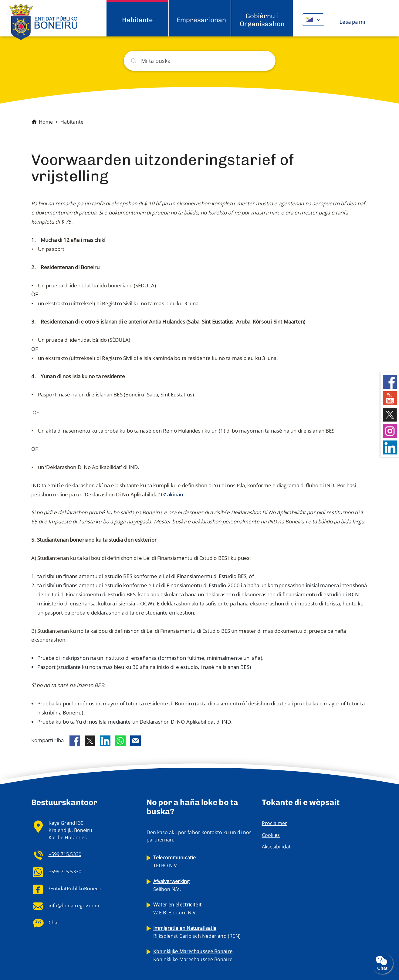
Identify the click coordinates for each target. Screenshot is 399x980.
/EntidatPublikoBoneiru (76, 889)
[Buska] (200, 61)
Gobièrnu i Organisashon (262, 20)
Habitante (138, 20)
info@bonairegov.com (74, 906)
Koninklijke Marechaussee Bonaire (193, 955)
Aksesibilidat (276, 847)
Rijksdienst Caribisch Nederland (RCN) (197, 932)
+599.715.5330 (65, 854)
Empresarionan (201, 20)
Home (46, 122)
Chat (54, 923)
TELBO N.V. (175, 862)
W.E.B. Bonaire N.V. (177, 909)
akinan (175, 494)
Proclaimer (275, 823)
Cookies (271, 835)
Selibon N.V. (172, 885)
